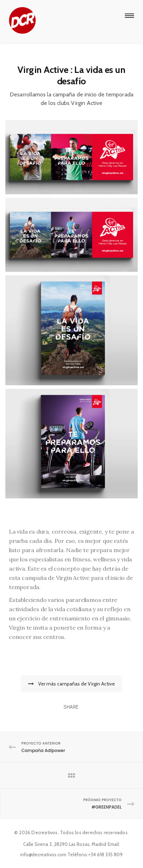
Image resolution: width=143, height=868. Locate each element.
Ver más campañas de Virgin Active (71, 684)
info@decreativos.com (43, 854)
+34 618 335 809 (105, 854)
